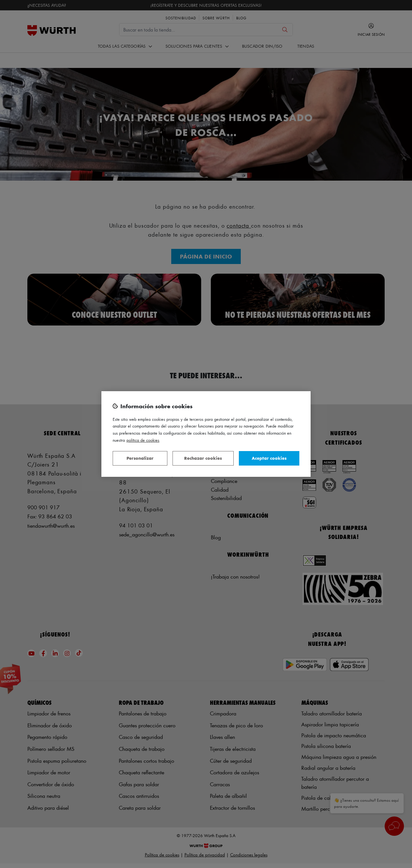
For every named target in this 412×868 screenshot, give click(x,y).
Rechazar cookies (203, 458)
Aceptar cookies (269, 458)
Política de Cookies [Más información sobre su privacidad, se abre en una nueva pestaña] (143, 440)
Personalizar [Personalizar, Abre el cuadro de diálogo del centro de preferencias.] (140, 458)
